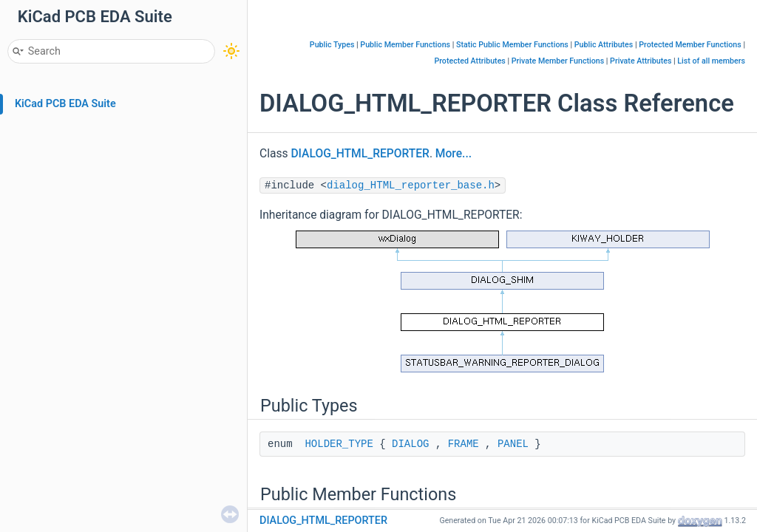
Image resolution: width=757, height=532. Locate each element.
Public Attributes (604, 45)
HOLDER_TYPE (339, 444)
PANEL (513, 444)
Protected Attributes (469, 61)
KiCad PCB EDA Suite (65, 104)
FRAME (464, 444)
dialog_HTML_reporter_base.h (411, 185)
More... (454, 154)
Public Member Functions (405, 45)
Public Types (332, 45)
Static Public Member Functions (512, 45)
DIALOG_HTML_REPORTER (360, 154)
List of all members (711, 61)
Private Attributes (641, 61)
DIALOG (410, 444)
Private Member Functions (558, 61)
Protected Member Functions (690, 45)
